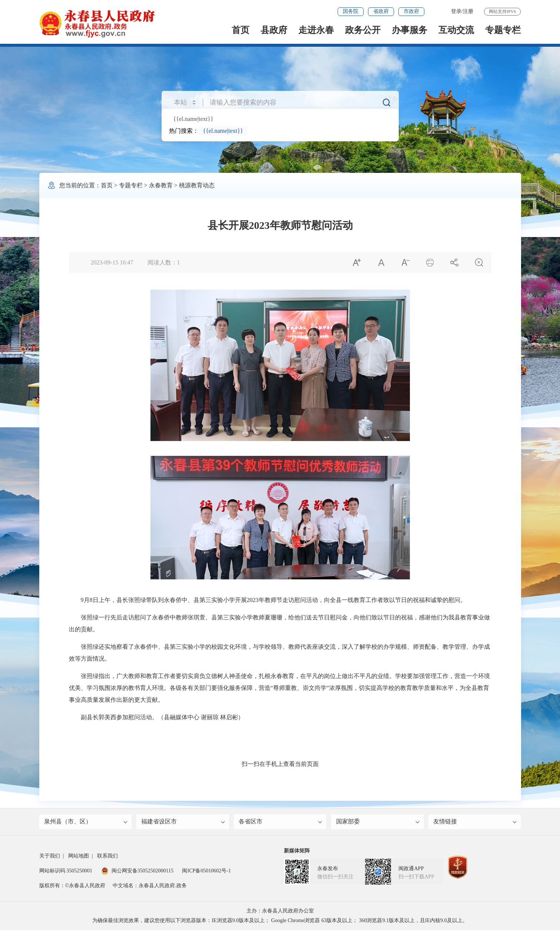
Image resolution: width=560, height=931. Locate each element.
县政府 (274, 30)
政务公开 (363, 30)
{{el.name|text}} (193, 119)
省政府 (381, 11)
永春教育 (161, 185)
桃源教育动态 (197, 185)
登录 (456, 11)
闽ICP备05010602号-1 (206, 872)
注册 (468, 11)
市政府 (411, 11)
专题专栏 (503, 30)
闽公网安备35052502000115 (137, 872)
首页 (241, 30)
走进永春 (316, 30)
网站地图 (79, 857)
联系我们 (107, 857)
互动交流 (456, 30)
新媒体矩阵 (297, 852)
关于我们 (50, 857)
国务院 (351, 11)
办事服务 (410, 30)
